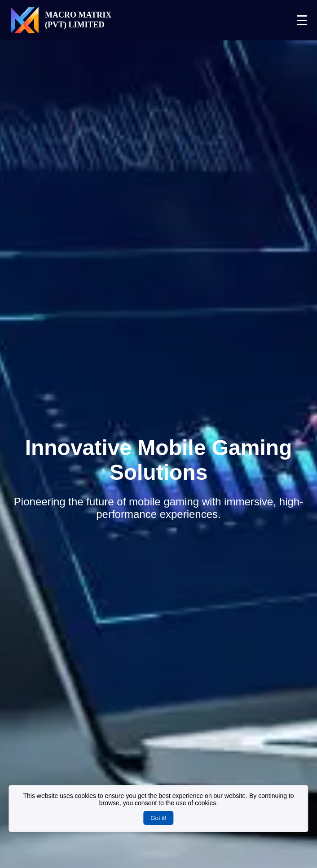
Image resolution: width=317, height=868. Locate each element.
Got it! (158, 818)
